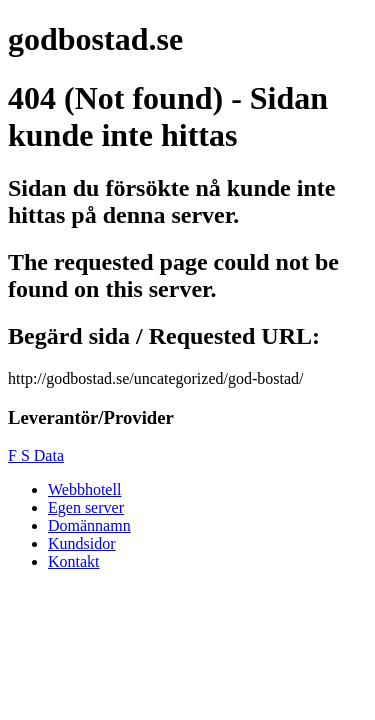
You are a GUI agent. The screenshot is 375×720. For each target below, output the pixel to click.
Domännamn (89, 525)
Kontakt (74, 561)
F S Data (36, 455)
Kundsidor (82, 543)
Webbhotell (84, 489)
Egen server (86, 507)
